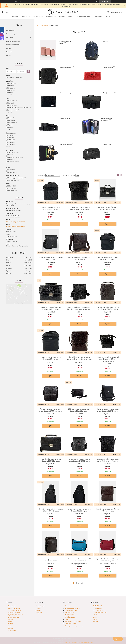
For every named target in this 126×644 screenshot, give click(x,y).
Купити (51, 224)
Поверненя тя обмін (13, 45)
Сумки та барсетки (66, 67)
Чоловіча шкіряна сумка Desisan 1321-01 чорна (51, 258)
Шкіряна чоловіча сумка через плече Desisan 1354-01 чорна (108, 460)
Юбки (10, 622)
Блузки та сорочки (14, 613)
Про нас (109, 17)
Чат (118, 639)
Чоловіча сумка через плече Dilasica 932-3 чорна (51, 358)
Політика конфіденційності (85, 642)
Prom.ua (72, 639)
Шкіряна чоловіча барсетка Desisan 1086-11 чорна (51, 308)
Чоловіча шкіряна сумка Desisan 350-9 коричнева (79, 258)
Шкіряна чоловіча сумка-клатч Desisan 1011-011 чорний (79, 410)
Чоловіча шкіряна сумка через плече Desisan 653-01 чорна (108, 410)
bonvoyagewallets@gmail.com (16, 227)
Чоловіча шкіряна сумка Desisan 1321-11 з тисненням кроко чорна (79, 308)
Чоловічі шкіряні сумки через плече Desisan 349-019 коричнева (79, 358)
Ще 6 (10, 164)
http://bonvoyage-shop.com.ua (16, 222)
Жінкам (25, 17)
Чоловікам (37, 17)
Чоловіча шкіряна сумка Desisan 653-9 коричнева (108, 510)
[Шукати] (3, 12)
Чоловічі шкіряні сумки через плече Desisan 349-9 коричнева (51, 410)
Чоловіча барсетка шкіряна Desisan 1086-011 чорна (51, 460)
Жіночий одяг (11, 30)
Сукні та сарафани (14, 608)
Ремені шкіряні (65, 118)
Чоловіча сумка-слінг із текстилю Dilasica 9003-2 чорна (51, 510)
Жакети (11, 619)
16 (82, 583)
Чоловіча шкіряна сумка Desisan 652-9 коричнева (51, 560)
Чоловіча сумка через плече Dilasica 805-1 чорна (108, 258)
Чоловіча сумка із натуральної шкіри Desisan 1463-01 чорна (79, 460)
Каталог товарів (45, 25)
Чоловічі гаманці (65, 93)
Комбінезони (12, 630)
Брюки (39, 610)
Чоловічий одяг (12, 34)
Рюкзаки (106, 42)
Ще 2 (10, 147)
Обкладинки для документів (74, 626)
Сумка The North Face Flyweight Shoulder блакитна (79, 560)
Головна (15, 17)
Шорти (10, 626)
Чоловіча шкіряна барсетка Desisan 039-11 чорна (108, 208)
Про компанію (98, 608)
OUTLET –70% (98, 606)
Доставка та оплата (13, 41)
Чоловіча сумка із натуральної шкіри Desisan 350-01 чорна (79, 208)
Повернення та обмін (84, 17)
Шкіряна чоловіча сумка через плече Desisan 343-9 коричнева (108, 308)
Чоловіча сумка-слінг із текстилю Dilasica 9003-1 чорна (79, 510)
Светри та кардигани (15, 610)
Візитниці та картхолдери (73, 622)
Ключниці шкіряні (66, 144)
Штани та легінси (14, 617)
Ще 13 (10, 112)
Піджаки (39, 613)
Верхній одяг (12, 606)
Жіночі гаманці (108, 67)
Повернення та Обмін (100, 613)
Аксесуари (50, 17)
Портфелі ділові (108, 93)
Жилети (11, 624)
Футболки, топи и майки (16, 615)
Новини (96, 615)
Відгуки (9, 48)
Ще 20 (10, 95)
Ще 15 (10, 129)
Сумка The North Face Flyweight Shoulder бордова (108, 560)
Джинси (11, 628)
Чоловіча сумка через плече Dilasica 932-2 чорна (51, 208)
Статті (95, 617)
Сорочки (39, 608)
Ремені (67, 619)
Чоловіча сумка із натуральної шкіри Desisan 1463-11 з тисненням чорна (108, 359)
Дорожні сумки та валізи (72, 608)
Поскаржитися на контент (70, 642)
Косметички (107, 144)
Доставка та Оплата (66, 17)
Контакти (98, 17)
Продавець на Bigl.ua (63, 640)
